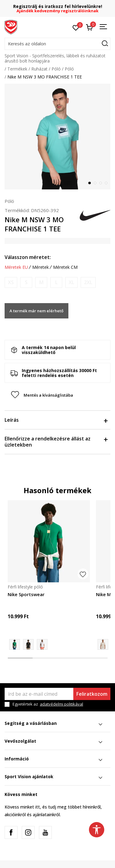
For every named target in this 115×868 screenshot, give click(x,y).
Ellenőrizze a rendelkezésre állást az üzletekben (56, 442)
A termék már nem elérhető (36, 311)
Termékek (17, 69)
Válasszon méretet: (28, 257)
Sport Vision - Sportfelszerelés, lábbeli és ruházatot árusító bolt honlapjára (55, 58)
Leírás (56, 420)
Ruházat (39, 69)
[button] (57, 44)
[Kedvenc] (76, 27)
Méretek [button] (40, 267)
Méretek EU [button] (16, 267)
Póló (56, 69)
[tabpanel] (57, 137)
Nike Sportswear (26, 594)
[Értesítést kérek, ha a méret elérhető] (11, 282)
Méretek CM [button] (65, 267)
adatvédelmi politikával (61, 704)
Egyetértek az (48, 704)
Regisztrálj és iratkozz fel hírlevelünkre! (58, 6)
